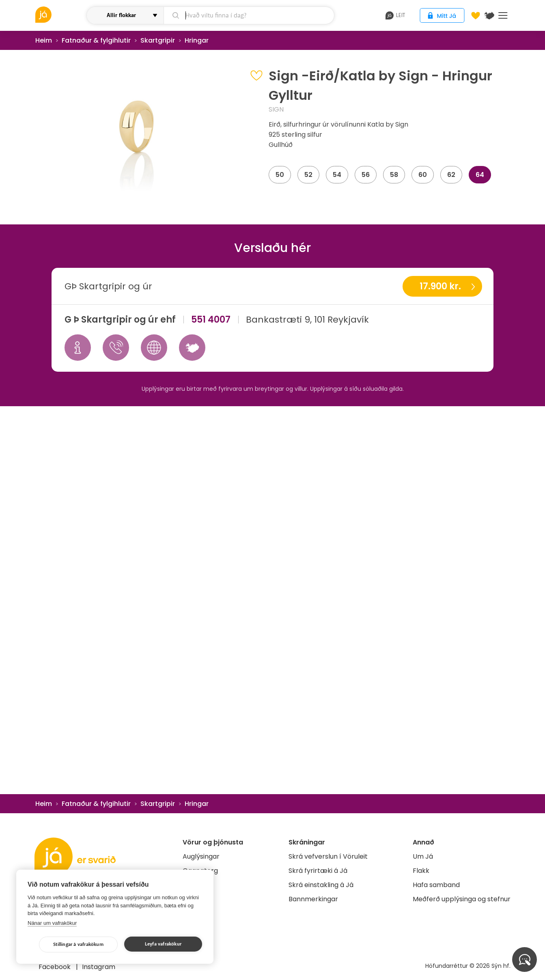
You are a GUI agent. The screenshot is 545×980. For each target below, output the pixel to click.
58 (394, 175)
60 (423, 175)
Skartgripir (158, 40)
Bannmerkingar (313, 899)
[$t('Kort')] (489, 15)
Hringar (197, 40)
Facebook (55, 967)
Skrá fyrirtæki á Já (318, 871)
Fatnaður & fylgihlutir (96, 40)
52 (308, 175)
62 (451, 175)
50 (280, 175)
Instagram (99, 967)
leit (395, 15)
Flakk (421, 871)
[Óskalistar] (476, 15)
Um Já (423, 856)
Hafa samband (436, 885)
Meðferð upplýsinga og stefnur (462, 899)
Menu (503, 15)
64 (480, 175)
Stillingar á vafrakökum (78, 944)
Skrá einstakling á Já (321, 885)
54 (337, 175)
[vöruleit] (60, 15)
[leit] (249, 15)
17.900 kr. (440, 286)
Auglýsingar (201, 856)
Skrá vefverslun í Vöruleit (328, 856)
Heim (44, 40)
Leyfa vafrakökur (163, 944)
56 (366, 175)
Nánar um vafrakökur (52, 923)
